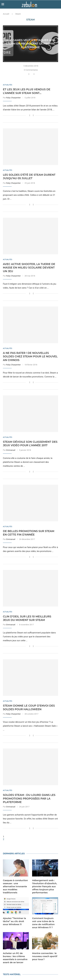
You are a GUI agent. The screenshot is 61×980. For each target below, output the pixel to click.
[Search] (58, 4)
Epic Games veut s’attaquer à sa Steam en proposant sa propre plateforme (30, 44)
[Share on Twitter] (32, 74)
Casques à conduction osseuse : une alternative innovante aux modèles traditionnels (15, 886)
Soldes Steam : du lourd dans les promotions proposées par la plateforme (29, 799)
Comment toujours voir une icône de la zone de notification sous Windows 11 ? (43, 923)
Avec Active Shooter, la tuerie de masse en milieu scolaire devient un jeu (29, 268)
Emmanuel (11, 450)
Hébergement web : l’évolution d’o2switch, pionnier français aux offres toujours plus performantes (45, 886)
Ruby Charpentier (13, 98)
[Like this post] (26, 74)
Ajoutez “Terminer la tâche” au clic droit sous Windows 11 (14, 921)
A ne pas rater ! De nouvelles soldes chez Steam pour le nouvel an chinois (30, 357)
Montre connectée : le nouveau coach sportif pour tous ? (45, 956)
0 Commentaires (31, 70)
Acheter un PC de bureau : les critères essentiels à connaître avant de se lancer (15, 958)
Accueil (6, 14)
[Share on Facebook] (29, 74)
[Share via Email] (34, 74)
